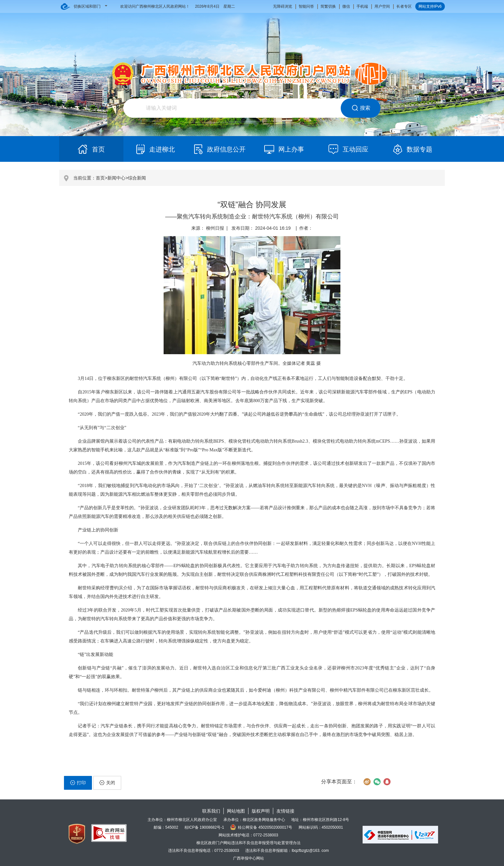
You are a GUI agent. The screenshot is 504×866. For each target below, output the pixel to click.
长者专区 (404, 6)
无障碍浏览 (283, 6)
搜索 (361, 108)
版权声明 (261, 811)
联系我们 (211, 811)
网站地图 (236, 811)
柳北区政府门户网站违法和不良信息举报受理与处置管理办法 (248, 843)
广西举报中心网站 (248, 858)
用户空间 (382, 6)
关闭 (107, 783)
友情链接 (285, 811)
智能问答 (306, 6)
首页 (100, 178)
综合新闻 (137, 178)
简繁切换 (328, 6)
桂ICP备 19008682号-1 (204, 827)
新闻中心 (116, 178)
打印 (78, 783)
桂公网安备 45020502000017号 (261, 827)
